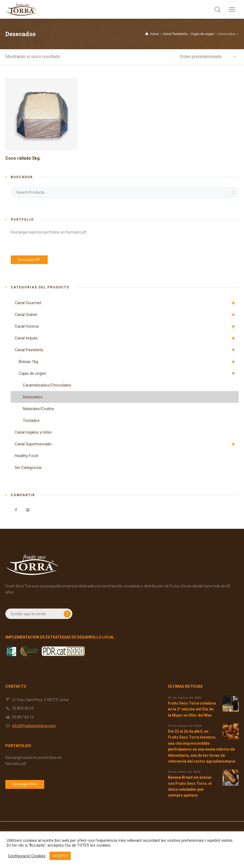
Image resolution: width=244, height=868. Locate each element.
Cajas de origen (203, 34)
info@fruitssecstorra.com (34, 726)
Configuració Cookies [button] (27, 856)
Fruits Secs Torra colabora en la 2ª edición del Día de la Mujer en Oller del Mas (192, 709)
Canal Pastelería (175, 34)
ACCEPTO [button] (60, 856)
